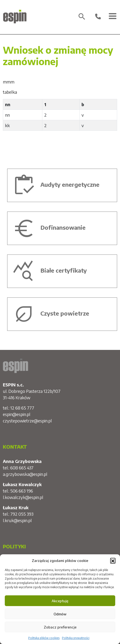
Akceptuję (60, 601)
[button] (113, 561)
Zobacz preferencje (60, 627)
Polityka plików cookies (44, 638)
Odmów (60, 614)
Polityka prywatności (76, 638)
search (82, 17)
